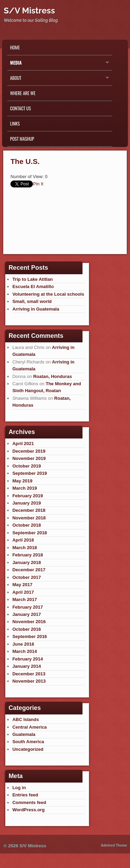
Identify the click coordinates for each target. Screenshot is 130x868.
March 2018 (25, 548)
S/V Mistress (29, 11)
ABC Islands (26, 719)
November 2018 (29, 518)
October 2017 (27, 577)
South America (28, 742)
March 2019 (25, 488)
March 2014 (25, 651)
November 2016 (29, 622)
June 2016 (23, 644)
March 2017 (25, 599)
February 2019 (28, 496)
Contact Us (20, 108)
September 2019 (30, 473)
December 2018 (29, 510)
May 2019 (23, 481)
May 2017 (23, 585)
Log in (19, 788)
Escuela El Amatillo (33, 287)
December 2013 (29, 674)
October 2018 (27, 525)
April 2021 (23, 444)
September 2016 (30, 636)
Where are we (23, 93)
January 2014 (27, 666)
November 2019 (29, 458)
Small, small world (32, 301)
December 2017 (29, 570)
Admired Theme (114, 845)
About (58, 80)
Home (15, 47)
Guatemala (24, 734)
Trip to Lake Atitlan (33, 279)
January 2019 (27, 503)
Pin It (38, 184)
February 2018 (28, 555)
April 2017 (23, 592)
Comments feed (29, 802)
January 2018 (27, 562)
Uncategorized (28, 749)
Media (58, 64)
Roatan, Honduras (53, 376)
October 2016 (27, 629)
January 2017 (27, 614)
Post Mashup (22, 139)
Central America (30, 727)
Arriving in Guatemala (36, 309)
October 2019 (27, 466)
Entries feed (25, 795)
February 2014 (28, 659)
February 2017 (28, 607)
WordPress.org (29, 810)
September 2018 (30, 533)
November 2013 (29, 681)
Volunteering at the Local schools (48, 294)
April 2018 (23, 540)
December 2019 (29, 451)
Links (15, 123)
